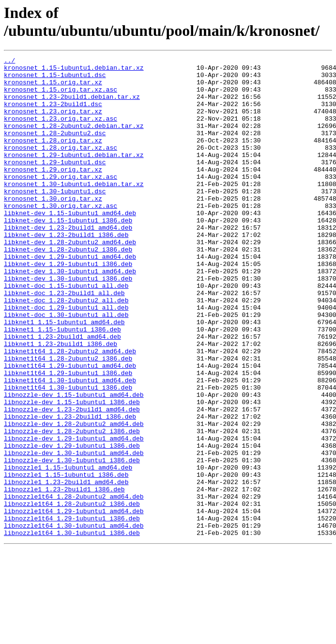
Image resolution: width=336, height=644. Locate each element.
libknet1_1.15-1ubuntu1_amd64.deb (64, 376)
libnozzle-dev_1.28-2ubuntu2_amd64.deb (74, 498)
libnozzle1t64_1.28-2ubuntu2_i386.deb (72, 594)
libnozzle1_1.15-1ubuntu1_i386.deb (66, 559)
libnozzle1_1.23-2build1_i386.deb (64, 576)
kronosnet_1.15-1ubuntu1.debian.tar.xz (74, 70)
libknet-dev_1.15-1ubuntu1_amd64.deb (70, 245)
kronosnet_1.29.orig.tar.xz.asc (61, 201)
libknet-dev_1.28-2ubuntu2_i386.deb (68, 288)
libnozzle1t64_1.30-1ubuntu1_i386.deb (72, 628)
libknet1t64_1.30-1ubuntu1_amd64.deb (70, 445)
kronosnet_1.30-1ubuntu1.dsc (55, 219)
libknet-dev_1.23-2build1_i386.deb (66, 271)
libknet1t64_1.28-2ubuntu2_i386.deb (68, 419)
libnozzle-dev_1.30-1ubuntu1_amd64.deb (74, 533)
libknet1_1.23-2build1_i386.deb (61, 402)
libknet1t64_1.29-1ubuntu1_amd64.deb (70, 428)
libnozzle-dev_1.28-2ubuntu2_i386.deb (72, 506)
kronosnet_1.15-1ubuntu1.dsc (55, 79)
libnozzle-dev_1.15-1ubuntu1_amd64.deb (74, 463)
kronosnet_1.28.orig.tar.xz (53, 157)
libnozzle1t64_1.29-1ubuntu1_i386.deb (72, 611)
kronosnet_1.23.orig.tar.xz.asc (61, 131)
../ (9, 62)
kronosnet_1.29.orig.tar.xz (53, 192)
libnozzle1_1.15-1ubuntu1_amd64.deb (68, 550)
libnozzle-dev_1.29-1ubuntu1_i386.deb (72, 524)
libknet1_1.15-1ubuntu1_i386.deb (62, 384)
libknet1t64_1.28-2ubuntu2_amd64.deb (70, 410)
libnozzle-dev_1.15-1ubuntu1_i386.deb (72, 471)
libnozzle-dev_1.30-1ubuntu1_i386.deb (72, 541)
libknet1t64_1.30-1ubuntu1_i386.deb (68, 454)
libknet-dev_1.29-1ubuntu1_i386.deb (68, 306)
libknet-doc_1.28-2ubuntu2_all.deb (66, 349)
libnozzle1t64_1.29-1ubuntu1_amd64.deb (74, 602)
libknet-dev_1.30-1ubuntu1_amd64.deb (70, 314)
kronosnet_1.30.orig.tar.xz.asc (61, 236)
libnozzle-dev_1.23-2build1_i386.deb (70, 489)
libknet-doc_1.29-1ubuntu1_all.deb (66, 358)
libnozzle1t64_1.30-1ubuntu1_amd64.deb (74, 620)
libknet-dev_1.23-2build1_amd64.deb (68, 262)
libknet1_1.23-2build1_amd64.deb (62, 393)
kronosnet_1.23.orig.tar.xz (53, 123)
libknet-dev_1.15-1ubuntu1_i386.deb (68, 253)
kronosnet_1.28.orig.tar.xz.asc (61, 166)
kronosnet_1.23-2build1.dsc (53, 114)
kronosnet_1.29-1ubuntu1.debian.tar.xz (74, 175)
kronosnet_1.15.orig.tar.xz (53, 88)
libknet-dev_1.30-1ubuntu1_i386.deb (68, 323)
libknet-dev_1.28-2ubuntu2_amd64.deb (70, 280)
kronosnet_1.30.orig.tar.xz (53, 227)
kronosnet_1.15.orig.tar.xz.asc (61, 96)
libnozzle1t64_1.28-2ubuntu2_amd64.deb (74, 585)
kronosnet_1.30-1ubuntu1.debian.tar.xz (74, 210)
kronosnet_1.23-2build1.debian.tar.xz (72, 105)
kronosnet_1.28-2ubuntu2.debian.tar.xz (74, 140)
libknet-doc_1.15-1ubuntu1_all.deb (66, 332)
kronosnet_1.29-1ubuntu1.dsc (55, 184)
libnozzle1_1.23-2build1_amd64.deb (66, 567)
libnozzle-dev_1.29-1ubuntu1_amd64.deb (74, 515)
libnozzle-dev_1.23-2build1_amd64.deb (72, 480)
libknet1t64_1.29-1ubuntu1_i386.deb (68, 437)
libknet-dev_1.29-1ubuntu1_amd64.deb (70, 297)
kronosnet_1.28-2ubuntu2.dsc (55, 149)
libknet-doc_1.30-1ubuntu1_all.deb (66, 367)
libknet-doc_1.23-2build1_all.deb (64, 341)
